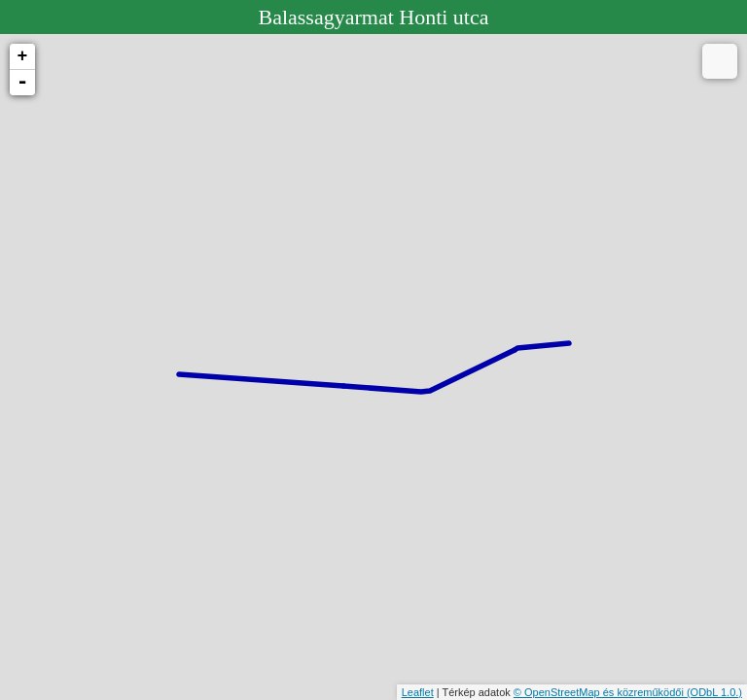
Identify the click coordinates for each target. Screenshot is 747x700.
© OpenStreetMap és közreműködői (600, 692)
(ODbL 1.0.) (714, 692)
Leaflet (418, 692)
